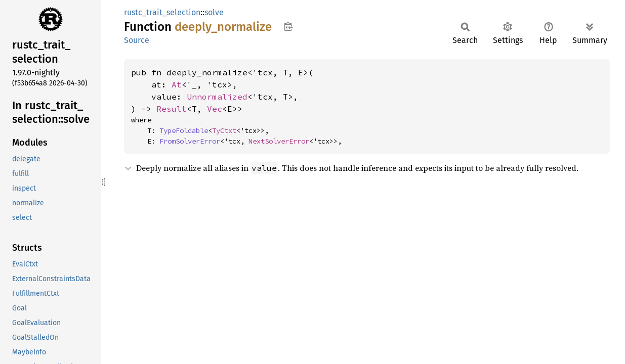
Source (137, 40)
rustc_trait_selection (162, 12)
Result (172, 109)
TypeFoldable (184, 130)
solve (214, 12)
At (177, 84)
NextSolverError (279, 141)
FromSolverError (190, 141)
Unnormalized (217, 97)
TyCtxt (224, 130)
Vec (215, 109)
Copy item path (288, 26)
